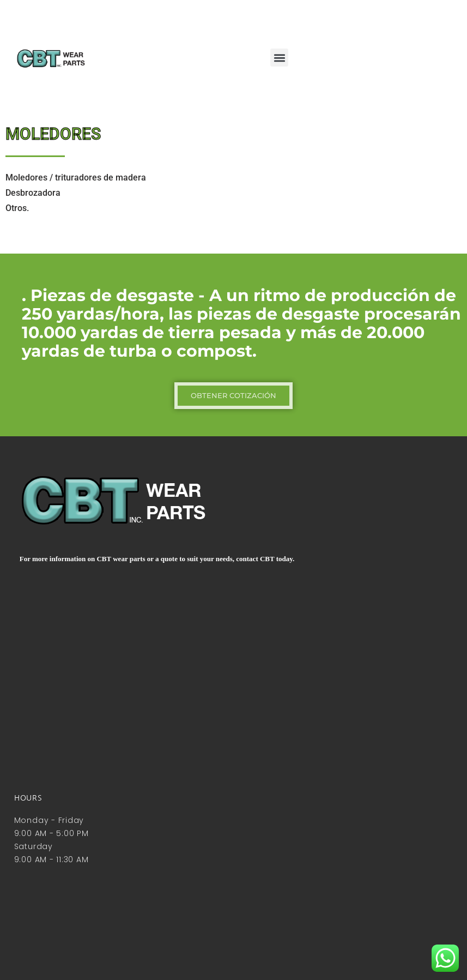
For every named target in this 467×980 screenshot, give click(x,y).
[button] (279, 58)
